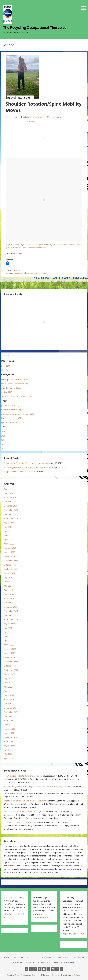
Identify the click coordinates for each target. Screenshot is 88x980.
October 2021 (10, 716)
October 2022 (10, 666)
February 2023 (10, 649)
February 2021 (10, 729)
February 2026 (10, 497)
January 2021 (10, 733)
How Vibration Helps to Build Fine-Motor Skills (24, 776)
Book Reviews (78, 957)
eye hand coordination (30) (13, 422)
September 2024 (11, 569)
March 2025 (9, 544)
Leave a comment (56, 117)
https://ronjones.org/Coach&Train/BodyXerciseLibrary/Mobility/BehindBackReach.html (43, 244)
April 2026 (8, 489)
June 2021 (8, 725)
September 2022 (11, 670)
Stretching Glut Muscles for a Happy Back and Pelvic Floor (29, 467)
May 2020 (8, 754)
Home (7, 957)
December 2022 (11, 657)
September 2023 (11, 620)
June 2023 (8, 632)
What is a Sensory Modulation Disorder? (21, 812)
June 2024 (8, 582)
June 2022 (8, 683)
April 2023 (8, 641)
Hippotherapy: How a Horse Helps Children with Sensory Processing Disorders (38, 787)
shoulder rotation (39, 273)
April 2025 (8, 540)
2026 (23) (5, 432)
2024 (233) (6, 440)
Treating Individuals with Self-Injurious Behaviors (25, 801)
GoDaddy (78, 975)
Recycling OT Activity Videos (38, 962)
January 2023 (10, 653)
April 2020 (8, 758)
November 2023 (11, 611)
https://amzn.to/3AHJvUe (73, 934)
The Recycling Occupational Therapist (34, 27)
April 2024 (8, 590)
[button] (84, 5)
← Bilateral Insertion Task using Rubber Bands (22, 282)
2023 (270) (6, 444)
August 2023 (9, 624)
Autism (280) (7, 392)
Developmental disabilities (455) (15, 379)
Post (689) (6, 366)
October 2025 (10, 514)
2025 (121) (6, 436)
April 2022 (8, 691)
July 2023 (8, 628)
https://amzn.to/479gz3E (44, 917)
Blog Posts (18, 957)
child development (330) (11, 388)
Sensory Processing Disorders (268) (17, 396)
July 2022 (8, 678)
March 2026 (9, 493)
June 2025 (8, 531)
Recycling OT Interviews (64, 962)
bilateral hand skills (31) (11, 418)
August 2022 (9, 674)
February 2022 (10, 699)
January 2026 (10, 502)
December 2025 (11, 506)
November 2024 (11, 561)
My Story (31, 957)
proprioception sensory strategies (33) (18, 414)
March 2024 (9, 594)
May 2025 (8, 535)
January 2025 (10, 552)
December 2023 (11, 607)
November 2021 (11, 712)
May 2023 (8, 636)
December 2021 (11, 708)
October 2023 (10, 615)
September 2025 (11, 519)
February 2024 (10, 598)
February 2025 (10, 548)
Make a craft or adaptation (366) (15, 384)
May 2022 (8, 687)
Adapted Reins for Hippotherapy (18, 472)
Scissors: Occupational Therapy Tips (20, 822)
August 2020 (9, 746)
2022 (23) (5, 448)
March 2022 (9, 695)
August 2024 (9, 573)
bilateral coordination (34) (12, 410)
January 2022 (10, 704)
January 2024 (10, 603)
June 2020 (8, 750)
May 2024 (8, 586)
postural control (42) (10, 406)
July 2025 (8, 527)
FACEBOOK (63, 957)
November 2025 (11, 510)
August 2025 (9, 523)
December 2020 (11, 737)
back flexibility (19, 273)
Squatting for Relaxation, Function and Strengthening (27, 463)
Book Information (46, 957)
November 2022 (11, 662)
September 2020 (11, 742)
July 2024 (8, 577)
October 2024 (10, 565)
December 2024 (11, 556)
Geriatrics (17, 270)
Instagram (18, 962)
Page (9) (5, 370)
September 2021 (11, 721)
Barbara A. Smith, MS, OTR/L (34, 117)
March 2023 (9, 645)
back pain (29, 273)
